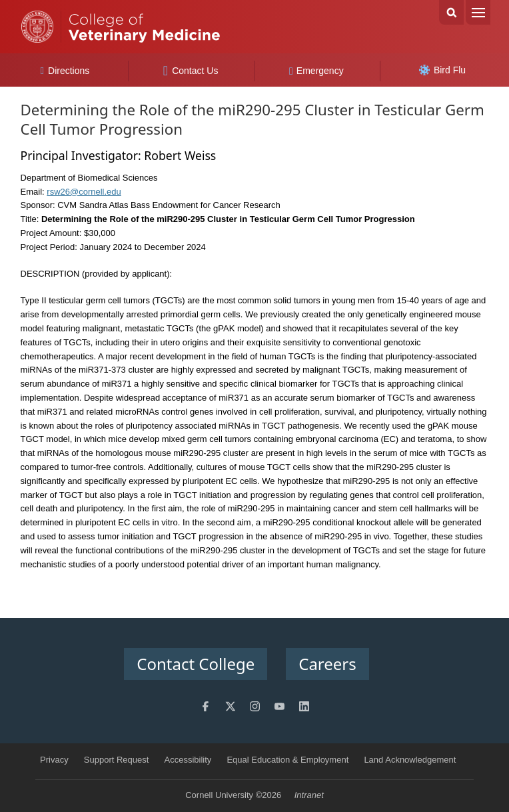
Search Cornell (451, 12)
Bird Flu (442, 70)
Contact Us (191, 71)
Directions (65, 71)
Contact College (196, 664)
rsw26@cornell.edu (84, 192)
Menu (478, 12)
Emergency (316, 71)
